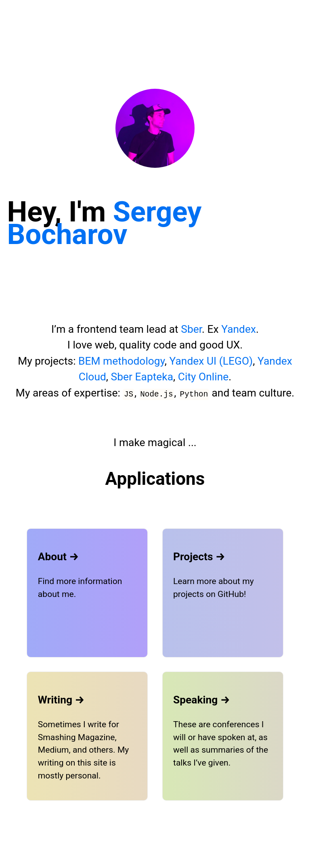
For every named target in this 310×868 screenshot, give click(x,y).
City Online (203, 377)
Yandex (239, 329)
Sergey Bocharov (105, 223)
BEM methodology (121, 361)
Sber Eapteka (142, 377)
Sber (191, 329)
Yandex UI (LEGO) (211, 361)
